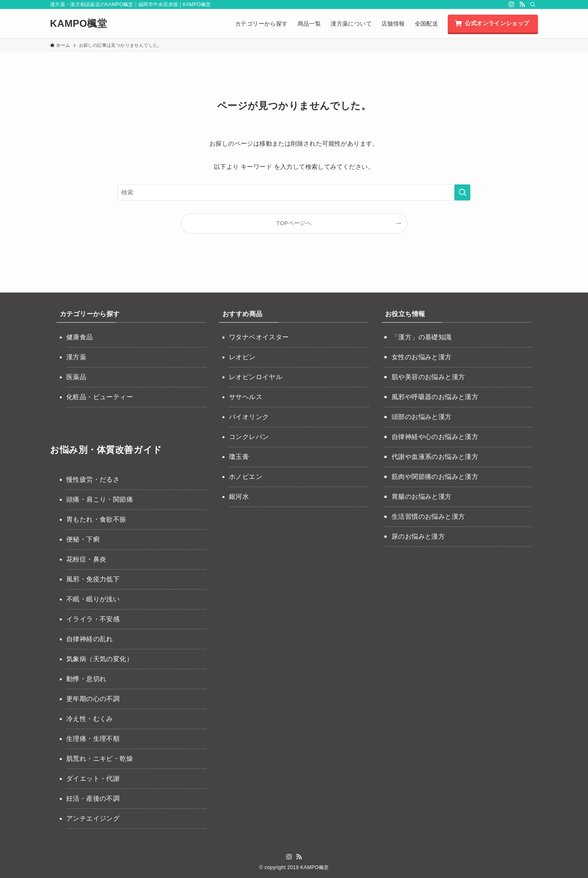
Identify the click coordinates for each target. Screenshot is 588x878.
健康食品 (80, 337)
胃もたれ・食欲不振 (96, 519)
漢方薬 (76, 357)
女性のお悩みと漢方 (422, 357)
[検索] (533, 4)
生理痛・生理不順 (93, 739)
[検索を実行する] (462, 192)
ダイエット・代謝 (93, 779)
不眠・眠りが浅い (93, 599)
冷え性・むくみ (90, 719)
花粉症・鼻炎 (86, 559)
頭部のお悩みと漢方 (422, 417)
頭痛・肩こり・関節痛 (100, 499)
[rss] (522, 4)
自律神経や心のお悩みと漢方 (435, 437)
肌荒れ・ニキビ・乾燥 (100, 759)
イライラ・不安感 (93, 619)
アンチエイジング (93, 818)
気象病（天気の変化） (100, 659)
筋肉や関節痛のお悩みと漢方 (435, 477)
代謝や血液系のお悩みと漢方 (435, 457)
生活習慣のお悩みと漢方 (428, 517)
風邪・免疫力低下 (93, 579)
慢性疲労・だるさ (93, 479)
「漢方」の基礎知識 (422, 337)
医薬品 (76, 377)
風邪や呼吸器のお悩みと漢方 (435, 397)
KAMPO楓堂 (78, 24)
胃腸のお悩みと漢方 (422, 497)
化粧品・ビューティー (100, 397)
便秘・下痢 (83, 539)
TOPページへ (294, 223)
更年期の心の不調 (93, 699)
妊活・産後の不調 (93, 798)
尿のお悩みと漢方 (418, 536)
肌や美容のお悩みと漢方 (428, 377)
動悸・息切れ (86, 679)
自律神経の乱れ (90, 639)
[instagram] (512, 4)
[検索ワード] (294, 192)
